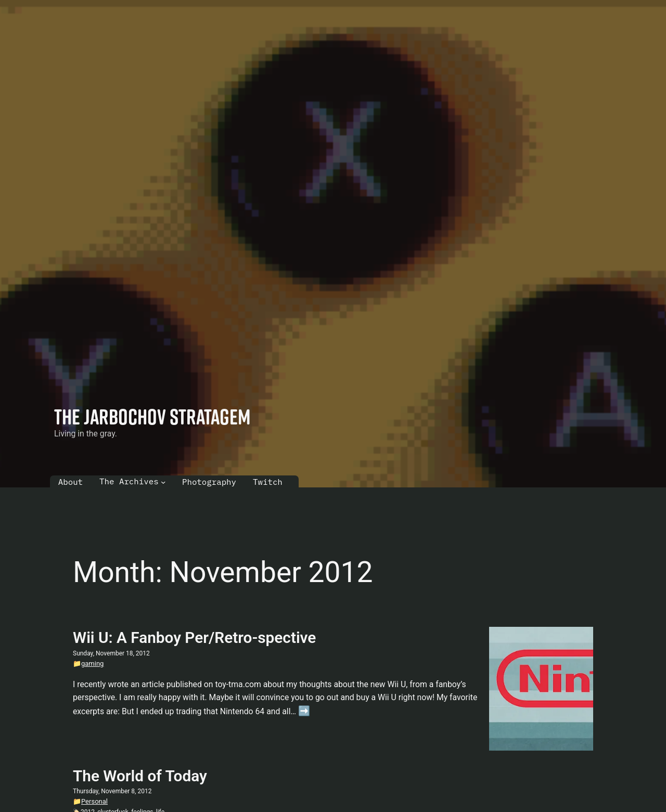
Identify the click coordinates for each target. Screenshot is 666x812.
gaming (92, 663)
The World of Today (140, 776)
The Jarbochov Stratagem (152, 416)
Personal (94, 801)
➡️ (304, 711)
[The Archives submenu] (163, 481)
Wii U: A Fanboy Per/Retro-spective (194, 637)
